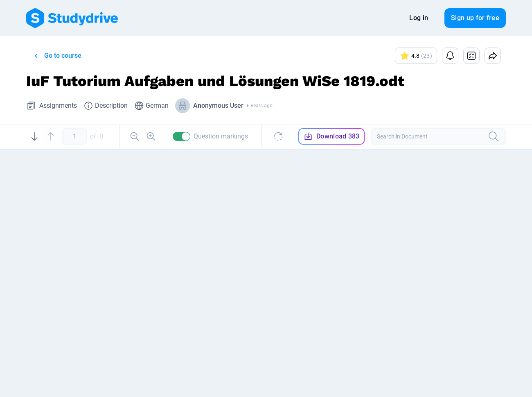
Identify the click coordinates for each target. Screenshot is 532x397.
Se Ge (417, 326)
